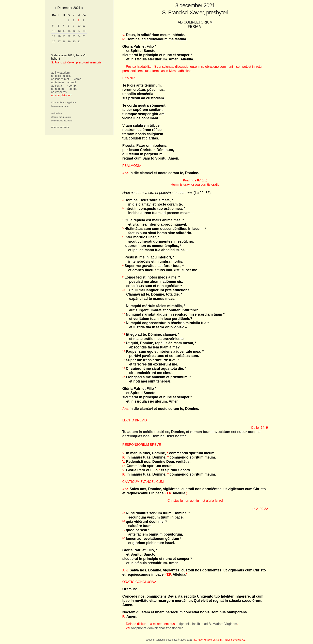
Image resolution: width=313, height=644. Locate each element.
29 (69, 41)
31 (79, 41)
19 (54, 36)
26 (54, 41)
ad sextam (58, 86)
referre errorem (60, 127)
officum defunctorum (61, 117)
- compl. (72, 82)
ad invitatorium (60, 73)
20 (59, 36)
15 (69, 31)
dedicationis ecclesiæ (62, 121)
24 (79, 36)
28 (64, 41)
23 (74, 36)
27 (59, 41)
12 (54, 31)
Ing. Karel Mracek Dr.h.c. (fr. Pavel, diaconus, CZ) (220, 640)
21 (64, 36)
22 (69, 36)
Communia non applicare (64, 102)
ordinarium (57, 113)
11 (84, 26)
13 (59, 31)
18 (84, 31)
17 (79, 31)
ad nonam (58, 89)
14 (64, 31)
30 (74, 41)
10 (79, 26)
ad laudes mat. (61, 79)
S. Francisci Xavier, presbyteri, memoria (76, 62)
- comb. (77, 79)
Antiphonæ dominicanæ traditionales (157, 628)
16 (74, 31)
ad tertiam (58, 82)
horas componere (60, 106)
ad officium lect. (61, 76)
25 (84, 36)
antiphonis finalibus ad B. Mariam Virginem (206, 624)
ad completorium (62, 95)
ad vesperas (59, 92)
